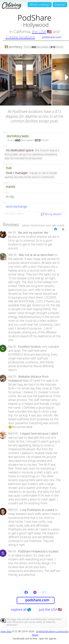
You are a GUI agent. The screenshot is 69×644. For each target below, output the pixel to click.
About (35, 635)
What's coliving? (40, 4)
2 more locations (20, 37)
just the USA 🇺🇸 (50, 609)
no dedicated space (20, 150)
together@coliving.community (52, 631)
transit (11, 187)
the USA (39, 31)
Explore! (60, 4)
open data (6, 631)
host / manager (17, 173)
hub (9, 168)
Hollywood (36, 25)
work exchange (17, 207)
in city (10, 197)
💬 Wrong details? (51, 214)
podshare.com (50, 37)
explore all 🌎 (21, 609)
